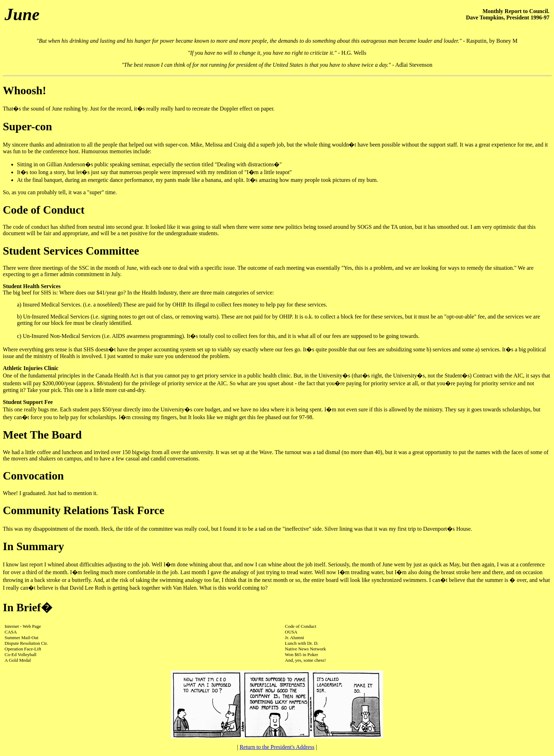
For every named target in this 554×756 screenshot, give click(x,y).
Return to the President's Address (277, 747)
